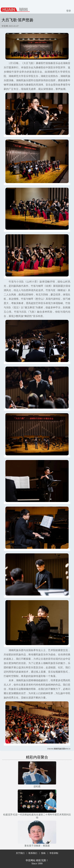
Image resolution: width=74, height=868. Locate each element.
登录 (69, 11)
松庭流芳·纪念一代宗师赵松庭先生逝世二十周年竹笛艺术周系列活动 (37, 816)
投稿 (43, 853)
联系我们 (33, 853)
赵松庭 (37, 786)
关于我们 (20, 853)
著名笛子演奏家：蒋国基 (37, 846)
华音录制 (54, 853)
